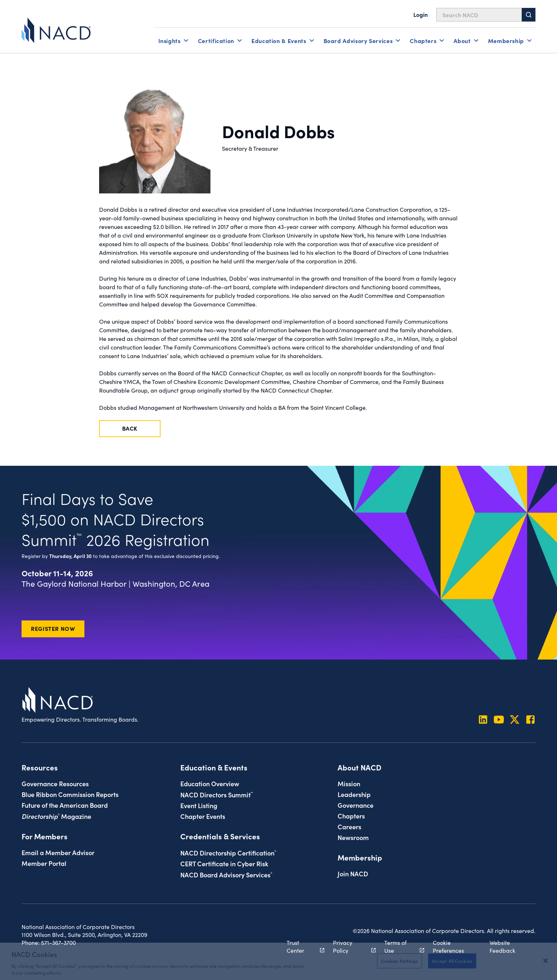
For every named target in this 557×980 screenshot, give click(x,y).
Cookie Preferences (448, 946)
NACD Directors (217, 794)
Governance (356, 805)
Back (130, 428)
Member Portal (44, 863)
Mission (349, 783)
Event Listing (199, 805)
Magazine (56, 816)
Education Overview (210, 783)
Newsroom (353, 837)
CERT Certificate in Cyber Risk (224, 863)
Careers (349, 826)
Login (421, 14)
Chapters (351, 816)
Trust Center (302, 946)
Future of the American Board (65, 805)
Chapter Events (203, 816)
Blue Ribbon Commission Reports (70, 794)
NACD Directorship (228, 853)
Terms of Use (400, 946)
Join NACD (353, 873)
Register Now (53, 628)
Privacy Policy (350, 946)
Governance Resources (55, 783)
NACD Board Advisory (226, 875)
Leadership (354, 794)
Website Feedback (502, 946)
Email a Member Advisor (58, 852)
